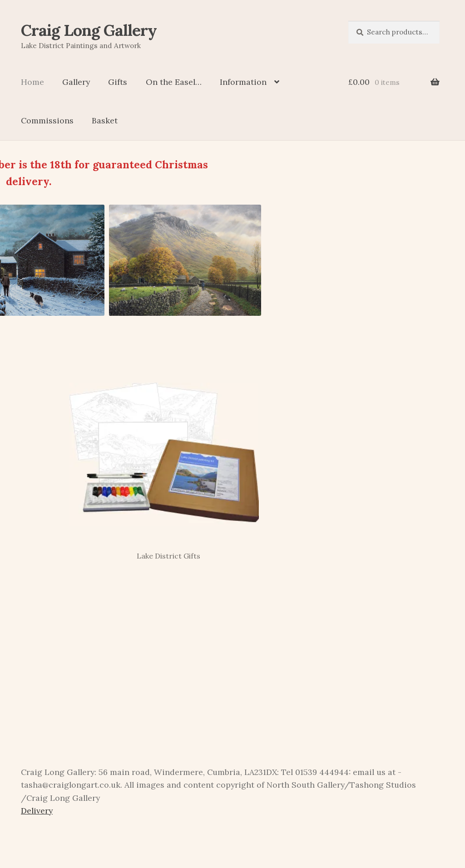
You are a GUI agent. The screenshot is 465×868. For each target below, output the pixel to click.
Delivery (37, 811)
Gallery (76, 82)
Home (32, 82)
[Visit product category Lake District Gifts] (164, 465)
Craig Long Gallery (89, 30)
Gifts (118, 82)
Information (243, 82)
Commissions (47, 120)
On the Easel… (174, 82)
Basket (105, 120)
